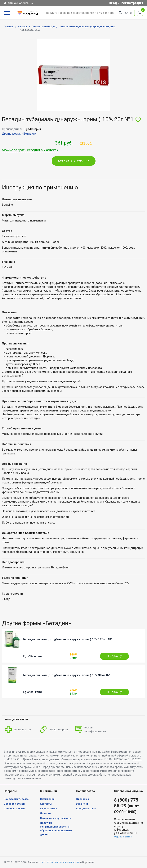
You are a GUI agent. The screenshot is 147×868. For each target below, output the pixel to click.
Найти (125, 13)
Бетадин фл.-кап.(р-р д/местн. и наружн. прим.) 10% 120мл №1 (68, 639)
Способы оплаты (14, 809)
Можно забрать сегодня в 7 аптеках (30, 150)
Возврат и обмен (14, 804)
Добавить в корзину (74, 161)
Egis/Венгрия (32, 656)
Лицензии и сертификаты (56, 818)
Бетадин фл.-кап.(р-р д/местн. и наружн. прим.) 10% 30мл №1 (67, 675)
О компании (47, 799)
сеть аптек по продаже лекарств (60, 862)
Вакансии (82, 804)
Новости (45, 813)
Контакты (46, 804)
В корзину (114, 656)
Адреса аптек (48, 809)
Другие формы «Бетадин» (19, 134)
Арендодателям (86, 809)
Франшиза (82, 799)
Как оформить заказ (16, 799)
